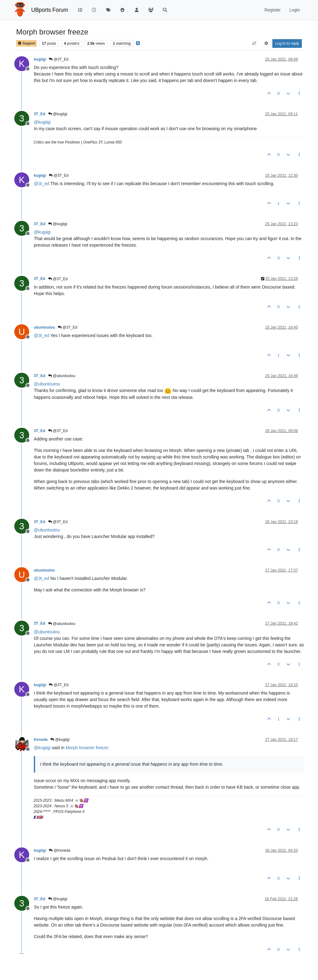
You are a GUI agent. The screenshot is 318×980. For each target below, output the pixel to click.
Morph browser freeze (87, 748)
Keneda (41, 740)
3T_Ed (40, 114)
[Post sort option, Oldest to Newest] (254, 43)
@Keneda (59, 850)
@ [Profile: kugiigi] (42, 122)
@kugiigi (58, 114)
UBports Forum (50, 10)
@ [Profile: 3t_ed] (41, 184)
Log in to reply (287, 43)
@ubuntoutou (62, 376)
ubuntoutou (44, 327)
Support (26, 43)
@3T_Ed (59, 59)
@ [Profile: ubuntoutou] (47, 384)
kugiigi (40, 59)
